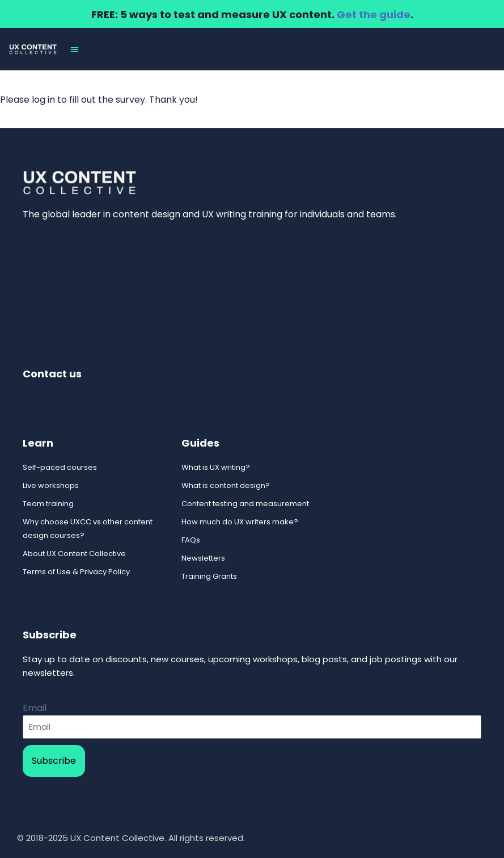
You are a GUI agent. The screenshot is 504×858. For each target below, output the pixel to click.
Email (35, 708)
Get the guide (374, 14)
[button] (75, 49)
